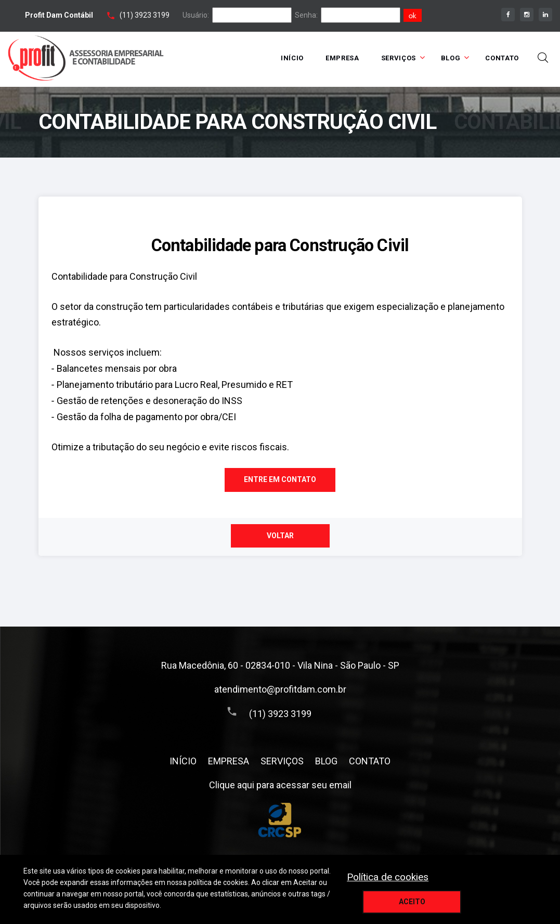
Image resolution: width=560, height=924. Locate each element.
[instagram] (527, 15)
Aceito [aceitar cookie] (412, 902)
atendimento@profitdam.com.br (280, 689)
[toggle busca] (543, 58)
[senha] (361, 15)
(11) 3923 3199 (145, 15)
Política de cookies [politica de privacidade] (388, 877)
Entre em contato (280, 479)
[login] (252, 15)
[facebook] (508, 15)
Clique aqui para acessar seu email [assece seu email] (280, 785)
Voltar (280, 536)
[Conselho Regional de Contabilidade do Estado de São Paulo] (280, 821)
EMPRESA (342, 58)
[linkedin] (545, 15)
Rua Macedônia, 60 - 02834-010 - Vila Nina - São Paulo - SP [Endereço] (280, 665)
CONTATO (502, 58)
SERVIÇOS (399, 58)
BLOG (451, 58)
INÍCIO (292, 58)
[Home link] (86, 58)
